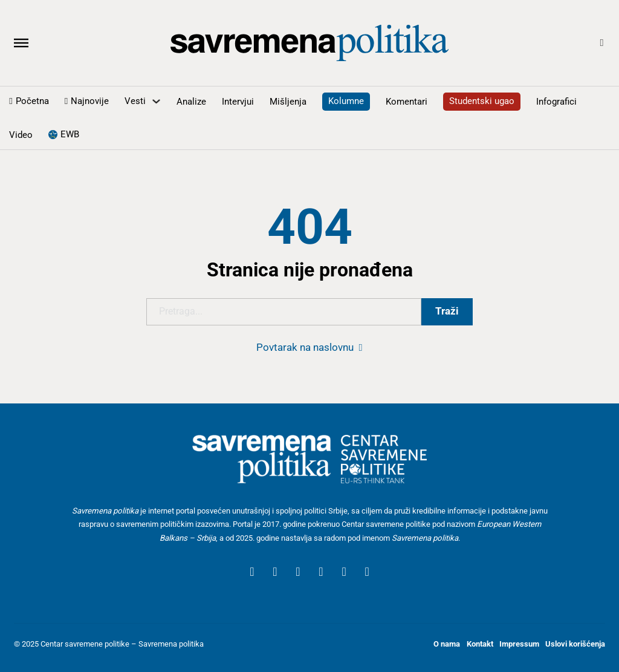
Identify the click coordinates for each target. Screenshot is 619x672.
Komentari (407, 102)
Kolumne (346, 101)
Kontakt (480, 644)
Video (21, 135)
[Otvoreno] (21, 43)
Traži (447, 311)
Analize (191, 102)
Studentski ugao (482, 101)
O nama (447, 644)
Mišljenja (288, 102)
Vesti (135, 101)
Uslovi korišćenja (575, 644)
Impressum (519, 644)
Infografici (556, 102)
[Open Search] (602, 43)
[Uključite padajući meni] (156, 101)
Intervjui (238, 102)
